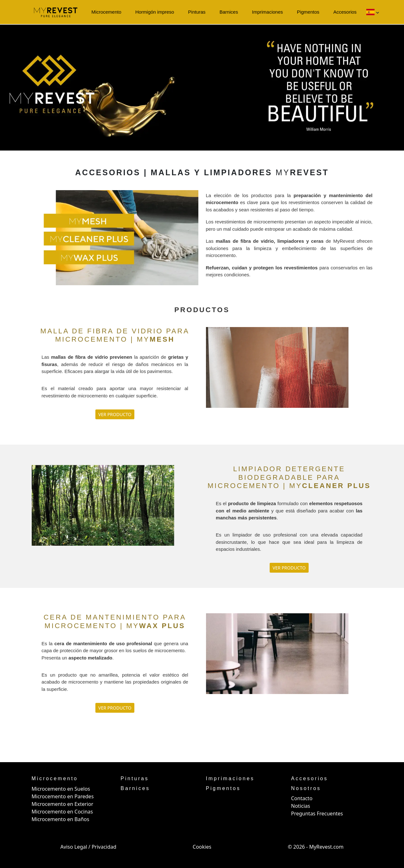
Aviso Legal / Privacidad (89, 847)
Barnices (229, 12)
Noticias (301, 806)
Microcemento (106, 12)
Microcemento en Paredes (63, 796)
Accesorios (345, 12)
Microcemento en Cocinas (62, 812)
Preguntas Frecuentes (317, 813)
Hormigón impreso (155, 12)
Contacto (302, 798)
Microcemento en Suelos (61, 789)
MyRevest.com (327, 847)
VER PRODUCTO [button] (115, 414)
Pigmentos (308, 12)
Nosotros (306, 788)
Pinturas (197, 12)
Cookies (202, 847)
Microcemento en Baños (61, 819)
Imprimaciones (267, 12)
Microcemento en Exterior (63, 804)
